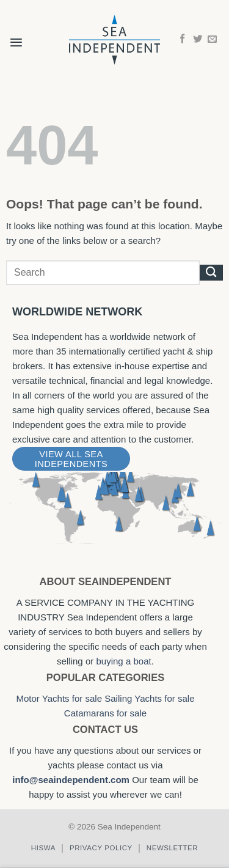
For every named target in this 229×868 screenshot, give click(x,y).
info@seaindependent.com (71, 780)
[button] (16, 34)
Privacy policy (101, 848)
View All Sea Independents (71, 459)
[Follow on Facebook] (182, 39)
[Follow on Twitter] (198, 39)
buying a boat (123, 661)
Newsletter (172, 848)
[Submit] (211, 273)
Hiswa (43, 848)
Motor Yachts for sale (59, 698)
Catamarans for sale (105, 713)
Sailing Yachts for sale (149, 698)
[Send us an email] (212, 39)
